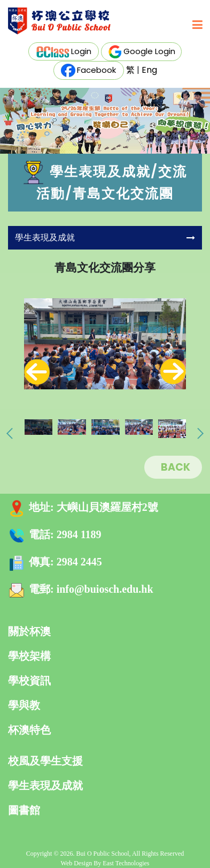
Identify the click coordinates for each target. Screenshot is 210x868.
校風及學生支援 (45, 761)
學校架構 (29, 656)
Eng (149, 70)
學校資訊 (29, 681)
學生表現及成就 (45, 786)
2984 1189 (79, 534)
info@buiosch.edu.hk (105, 589)
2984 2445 (79, 562)
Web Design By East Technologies (105, 863)
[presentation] (37, 372)
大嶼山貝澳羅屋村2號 (107, 507)
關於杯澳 (29, 631)
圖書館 (24, 810)
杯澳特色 (29, 730)
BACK (176, 467)
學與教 (24, 705)
